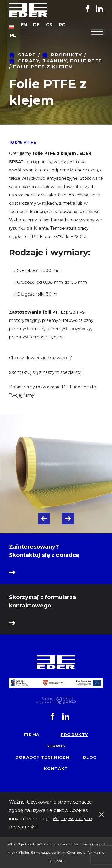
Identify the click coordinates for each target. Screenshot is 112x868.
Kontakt (56, 768)
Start (27, 55)
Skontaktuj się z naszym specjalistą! (46, 372)
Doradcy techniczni (43, 757)
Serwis (56, 746)
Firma (32, 735)
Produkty (66, 55)
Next (68, 519)
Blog (90, 757)
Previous (44, 519)
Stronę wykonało (45, 700)
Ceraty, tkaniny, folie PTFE (60, 61)
